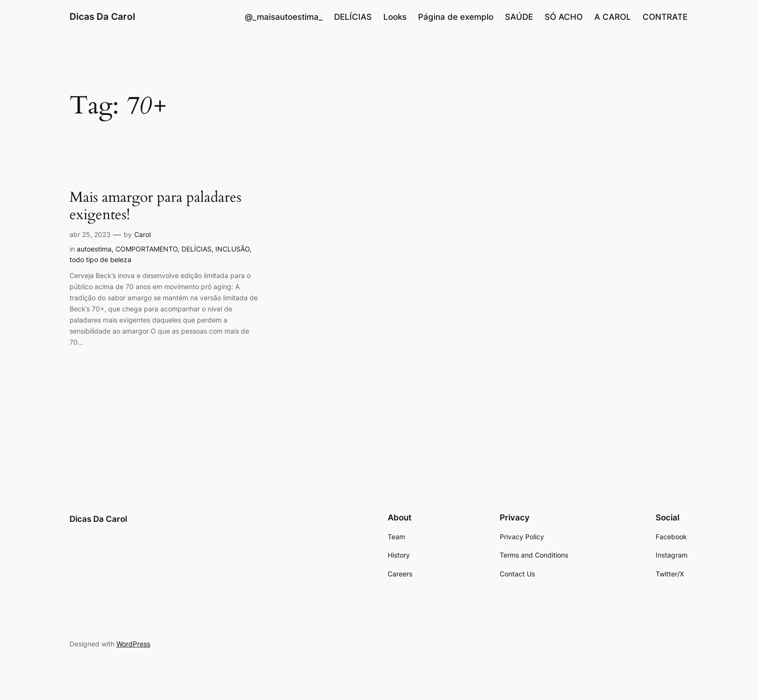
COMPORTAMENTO (147, 249)
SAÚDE (519, 17)
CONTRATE (665, 17)
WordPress (133, 644)
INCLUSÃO (232, 249)
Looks (395, 17)
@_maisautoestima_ (284, 17)
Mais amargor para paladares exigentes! (155, 206)
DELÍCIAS (353, 17)
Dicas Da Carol (102, 16)
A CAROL (613, 17)
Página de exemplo (456, 17)
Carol (142, 234)
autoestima (94, 249)
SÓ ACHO (564, 17)
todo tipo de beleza (100, 259)
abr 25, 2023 (90, 234)
